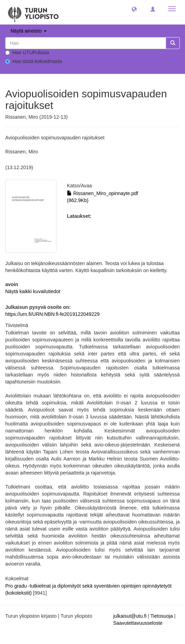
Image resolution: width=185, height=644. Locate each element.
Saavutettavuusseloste (138, 623)
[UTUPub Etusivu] (33, 12)
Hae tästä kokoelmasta (34, 61)
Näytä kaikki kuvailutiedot (33, 291)
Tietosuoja (162, 616)
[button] (134, 9)
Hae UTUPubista (27, 53)
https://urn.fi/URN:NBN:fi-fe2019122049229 (52, 314)
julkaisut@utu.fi (130, 616)
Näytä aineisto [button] (29, 31)
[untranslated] (86, 43)
